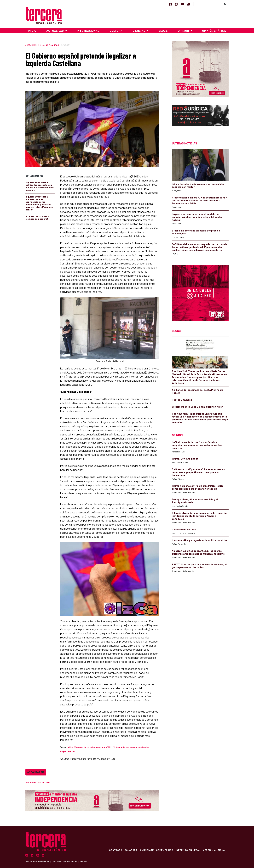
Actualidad (52, 45)
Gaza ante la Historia (184, 529)
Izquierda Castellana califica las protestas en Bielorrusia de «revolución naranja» (40, 186)
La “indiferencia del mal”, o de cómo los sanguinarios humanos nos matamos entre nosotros (197, 445)
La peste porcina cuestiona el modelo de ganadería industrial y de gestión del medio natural (197, 217)
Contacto (115, 850)
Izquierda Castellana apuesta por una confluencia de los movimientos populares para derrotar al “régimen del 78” (39, 203)
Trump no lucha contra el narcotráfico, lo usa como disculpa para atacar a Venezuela (198, 487)
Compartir (36, 772)
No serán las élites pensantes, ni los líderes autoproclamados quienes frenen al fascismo (198, 552)
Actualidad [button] (55, 31)
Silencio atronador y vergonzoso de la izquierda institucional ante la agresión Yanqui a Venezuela (199, 516)
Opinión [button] (184, 31)
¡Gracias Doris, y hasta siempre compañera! (38, 217)
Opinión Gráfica (214, 31)
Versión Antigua (214, 850)
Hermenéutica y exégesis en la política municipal (200, 540)
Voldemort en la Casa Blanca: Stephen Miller (197, 407)
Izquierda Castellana (38, 782)
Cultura (116, 31)
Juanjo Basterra (35, 45)
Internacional (88, 31)
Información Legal (188, 850)
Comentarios (164, 850)
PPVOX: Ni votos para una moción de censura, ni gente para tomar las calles (199, 566)
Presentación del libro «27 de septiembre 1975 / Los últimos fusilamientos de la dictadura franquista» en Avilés (199, 200)
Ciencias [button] (139, 31)
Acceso (84, 862)
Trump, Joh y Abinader (185, 459)
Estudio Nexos (70, 862)
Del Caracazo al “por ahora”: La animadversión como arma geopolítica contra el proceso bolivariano (198, 472)
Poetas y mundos (182, 400)
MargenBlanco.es (41, 862)
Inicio (32, 31)
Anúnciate (146, 850)
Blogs (163, 31)
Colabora (130, 850)
